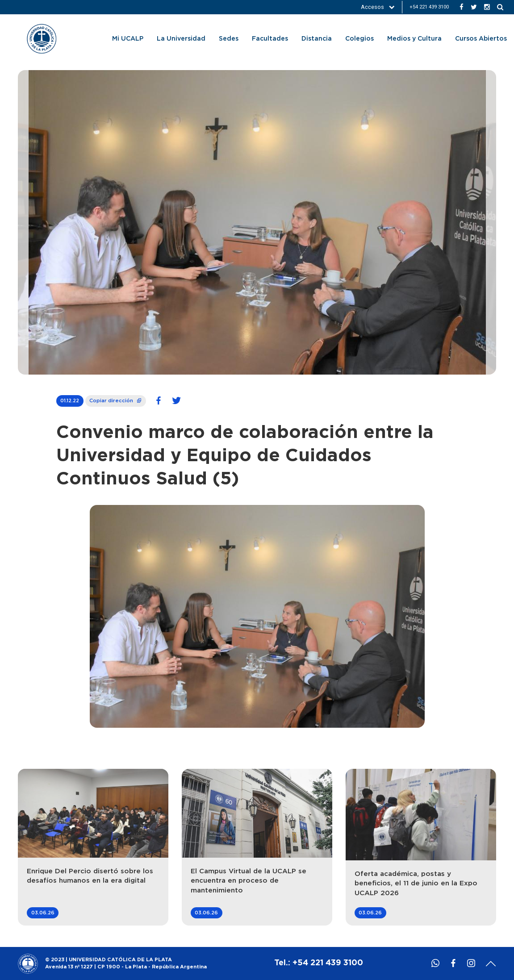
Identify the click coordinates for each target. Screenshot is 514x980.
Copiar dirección (116, 399)
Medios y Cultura (414, 39)
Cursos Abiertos (481, 39)
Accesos (378, 7)
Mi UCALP (128, 39)
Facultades (270, 39)
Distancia (317, 39)
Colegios (359, 39)
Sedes (229, 39)
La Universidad (181, 39)
